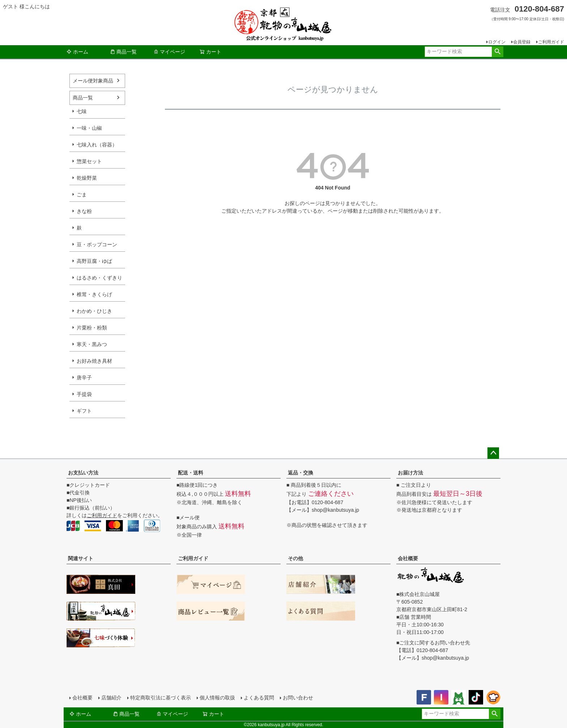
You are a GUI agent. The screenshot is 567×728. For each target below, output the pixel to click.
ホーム (77, 52)
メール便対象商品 (93, 81)
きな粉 (84, 211)
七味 (82, 111)
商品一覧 (123, 52)
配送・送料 (191, 473)
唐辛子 (84, 378)
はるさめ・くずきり (99, 278)
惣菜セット (89, 161)
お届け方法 (410, 473)
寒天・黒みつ (92, 344)
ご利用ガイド (551, 42)
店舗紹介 (111, 698)
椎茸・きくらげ (94, 294)
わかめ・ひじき (94, 311)
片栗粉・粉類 (92, 328)
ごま (82, 195)
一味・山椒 (89, 128)
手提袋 (84, 394)
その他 (295, 558)
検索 (497, 52)
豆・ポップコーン (97, 244)
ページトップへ (493, 453)
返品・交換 (300, 473)
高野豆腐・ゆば (94, 261)
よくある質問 (259, 698)
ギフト (84, 411)
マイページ (169, 52)
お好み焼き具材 (94, 361)
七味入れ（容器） (97, 145)
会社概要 (408, 558)
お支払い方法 (83, 473)
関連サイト (81, 558)
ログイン (497, 42)
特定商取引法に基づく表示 (161, 698)
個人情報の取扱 (217, 698)
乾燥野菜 (87, 178)
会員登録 (522, 42)
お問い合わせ (298, 698)
